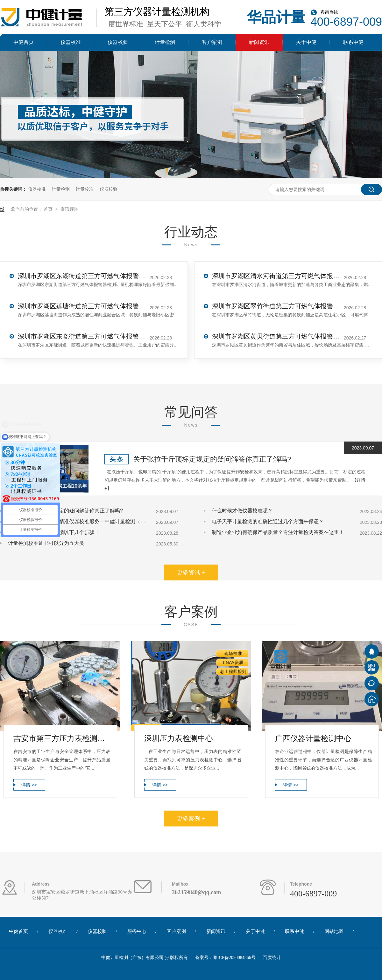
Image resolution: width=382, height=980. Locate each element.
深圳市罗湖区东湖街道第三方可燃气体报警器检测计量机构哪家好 (81, 276)
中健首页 (24, 42)
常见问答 (191, 412)
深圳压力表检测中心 (179, 738)
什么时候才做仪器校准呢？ (242, 511)
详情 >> (29, 785)
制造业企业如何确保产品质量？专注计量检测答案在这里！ (278, 532)
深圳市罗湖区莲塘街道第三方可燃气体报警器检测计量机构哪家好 (81, 306)
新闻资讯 (259, 42)
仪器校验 (118, 42)
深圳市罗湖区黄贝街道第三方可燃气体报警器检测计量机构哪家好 (276, 336)
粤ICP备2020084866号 (234, 958)
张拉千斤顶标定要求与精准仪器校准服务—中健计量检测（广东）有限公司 (78, 521)
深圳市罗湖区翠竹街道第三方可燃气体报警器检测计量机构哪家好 (276, 306)
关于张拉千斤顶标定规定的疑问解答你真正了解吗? (212, 459)
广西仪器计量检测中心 (313, 738)
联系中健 (353, 42)
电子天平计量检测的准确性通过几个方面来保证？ (268, 521)
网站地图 (334, 931)
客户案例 (212, 42)
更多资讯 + (191, 572)
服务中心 (137, 931)
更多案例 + (191, 819)
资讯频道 (69, 209)
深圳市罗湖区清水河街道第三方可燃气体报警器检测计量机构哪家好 (276, 276)
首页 (49, 209)
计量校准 (85, 189)
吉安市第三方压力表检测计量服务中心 (62, 738)
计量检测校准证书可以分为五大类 (46, 543)
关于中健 (306, 42)
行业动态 (191, 232)
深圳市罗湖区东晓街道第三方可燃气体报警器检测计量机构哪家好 (81, 336)
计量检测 (165, 42)
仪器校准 (71, 42)
